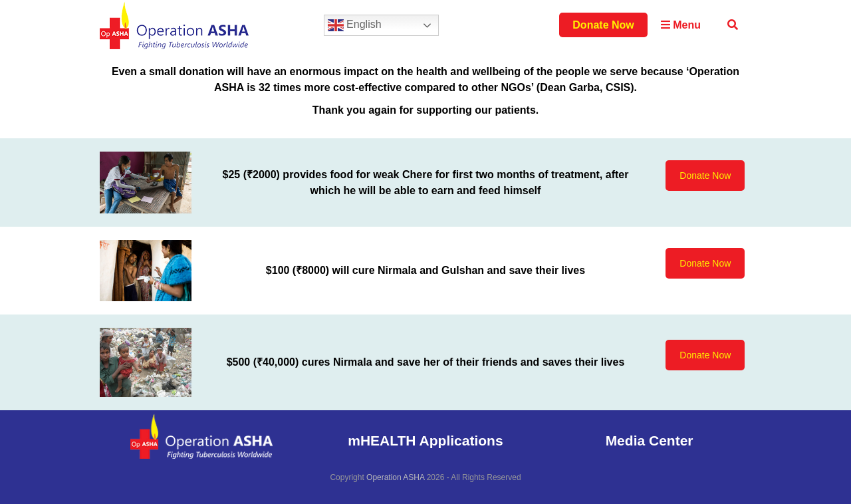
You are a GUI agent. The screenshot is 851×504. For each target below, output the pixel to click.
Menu (681, 25)
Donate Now (603, 25)
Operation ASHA (395, 477)
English (355, 25)
